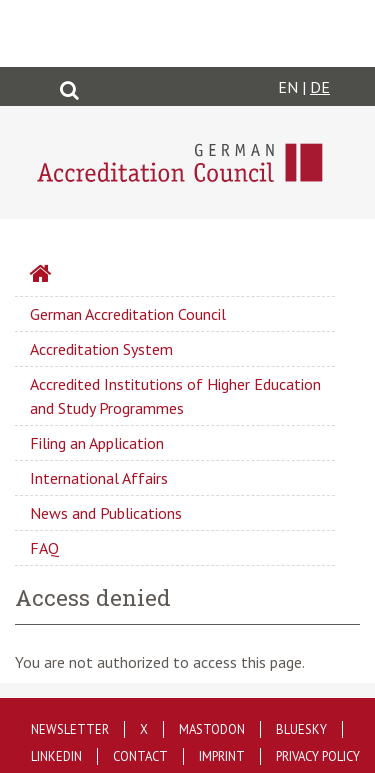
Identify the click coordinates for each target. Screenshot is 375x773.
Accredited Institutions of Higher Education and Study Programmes (175, 396)
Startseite (94, 276)
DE (320, 87)
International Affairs (99, 478)
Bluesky (301, 729)
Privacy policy (318, 756)
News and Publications (106, 513)
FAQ (44, 548)
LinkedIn (56, 756)
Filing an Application (97, 443)
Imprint (222, 756)
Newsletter (70, 729)
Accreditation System (101, 349)
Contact (140, 756)
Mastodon (212, 729)
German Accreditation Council (128, 314)
